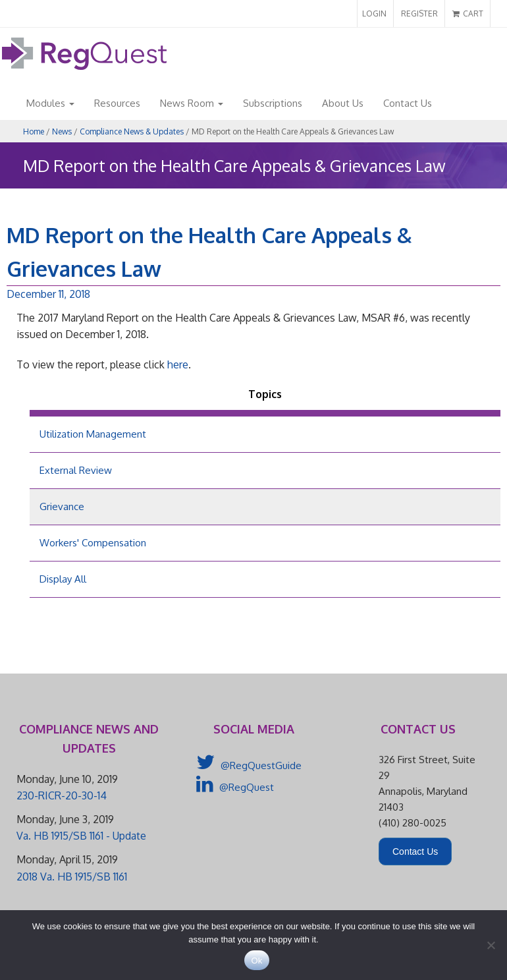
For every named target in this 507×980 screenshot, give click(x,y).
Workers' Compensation (93, 543)
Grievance (62, 506)
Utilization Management (93, 434)
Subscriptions (273, 103)
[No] (491, 945)
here (178, 364)
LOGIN (374, 14)
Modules (50, 103)
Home (34, 131)
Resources (117, 103)
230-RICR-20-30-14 (62, 795)
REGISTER (419, 14)
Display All (63, 579)
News (62, 131)
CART (468, 14)
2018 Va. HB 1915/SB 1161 (72, 877)
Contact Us (408, 103)
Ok (256, 961)
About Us (343, 103)
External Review (76, 470)
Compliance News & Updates (132, 131)
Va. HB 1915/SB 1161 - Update (81, 836)
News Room (192, 103)
